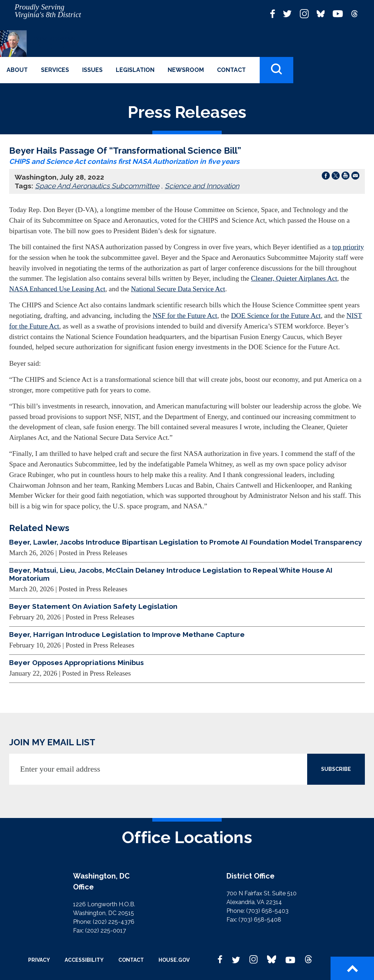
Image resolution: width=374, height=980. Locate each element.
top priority (348, 247)
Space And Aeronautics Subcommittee (97, 186)
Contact (231, 70)
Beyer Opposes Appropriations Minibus (77, 662)
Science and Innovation (202, 186)
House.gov (174, 960)
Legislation (135, 70)
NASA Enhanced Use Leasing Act (57, 289)
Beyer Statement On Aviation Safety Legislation (93, 606)
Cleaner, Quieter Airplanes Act (294, 278)
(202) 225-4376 (114, 922)
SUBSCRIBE (336, 769)
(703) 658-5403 (267, 911)
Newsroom (186, 70)
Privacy (39, 960)
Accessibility (84, 960)
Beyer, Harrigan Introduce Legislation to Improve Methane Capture (127, 634)
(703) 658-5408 (260, 920)
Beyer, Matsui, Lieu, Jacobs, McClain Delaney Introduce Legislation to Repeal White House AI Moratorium (171, 574)
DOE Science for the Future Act (276, 316)
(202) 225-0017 (106, 931)
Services (55, 70)
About (17, 70)
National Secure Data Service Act (178, 289)
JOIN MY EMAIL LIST (52, 742)
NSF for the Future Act (185, 316)
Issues (92, 70)
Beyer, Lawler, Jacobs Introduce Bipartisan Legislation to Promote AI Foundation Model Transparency (186, 542)
